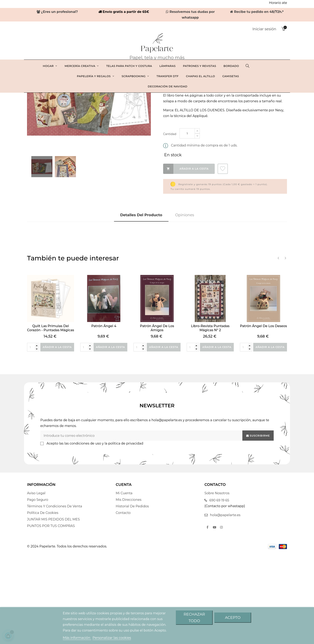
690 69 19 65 (217, 592)
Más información (77, 638)
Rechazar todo (194, 618)
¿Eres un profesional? (57, 12)
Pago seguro (38, 591)
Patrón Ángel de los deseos (263, 416)
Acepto (233, 618)
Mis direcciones (128, 591)
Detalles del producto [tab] (141, 305)
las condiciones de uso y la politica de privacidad (104, 535)
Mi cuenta (124, 585)
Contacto (123, 604)
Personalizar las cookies (112, 638)
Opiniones (185, 305)
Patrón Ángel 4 (104, 416)
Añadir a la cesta (186, 259)
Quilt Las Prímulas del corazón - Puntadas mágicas (51, 418)
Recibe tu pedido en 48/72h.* (257, 12)
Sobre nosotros (217, 585)
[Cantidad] (187, 223)
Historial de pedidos (132, 598)
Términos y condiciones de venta (55, 598)
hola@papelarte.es (223, 607)
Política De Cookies (43, 604)
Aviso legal (36, 585)
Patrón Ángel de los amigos (157, 418)
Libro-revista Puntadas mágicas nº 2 (210, 418)
